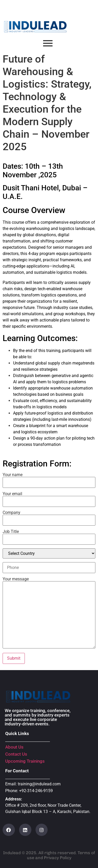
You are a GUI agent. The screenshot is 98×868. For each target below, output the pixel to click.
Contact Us (16, 754)
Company (49, 517)
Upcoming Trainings (25, 761)
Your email (49, 498)
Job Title (49, 536)
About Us (14, 747)
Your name (49, 479)
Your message (49, 613)
